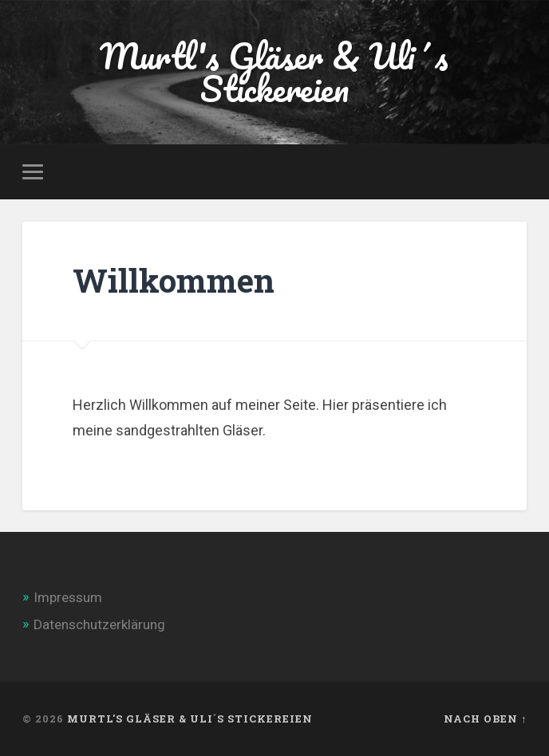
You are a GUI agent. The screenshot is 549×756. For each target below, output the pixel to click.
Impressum (68, 597)
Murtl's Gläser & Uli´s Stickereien (274, 72)
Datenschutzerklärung (99, 624)
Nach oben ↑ (485, 719)
